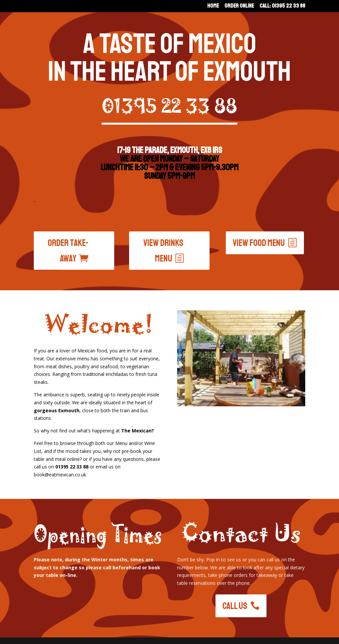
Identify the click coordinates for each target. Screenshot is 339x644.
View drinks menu (163, 251)
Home (213, 6)
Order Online (239, 6)
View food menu (259, 243)
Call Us (235, 606)
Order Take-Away (68, 251)
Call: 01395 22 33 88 (282, 6)
